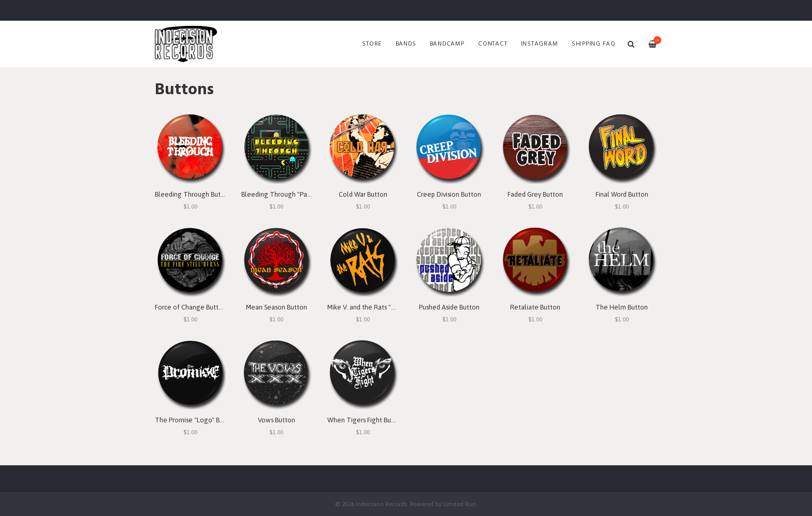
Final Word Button (622, 194)
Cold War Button (363, 194)
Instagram (540, 44)
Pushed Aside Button (449, 307)
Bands (406, 44)
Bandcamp (447, 44)
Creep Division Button (449, 194)
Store (372, 44)
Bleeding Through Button (193, 194)
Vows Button (277, 420)
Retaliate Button (535, 307)
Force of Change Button (191, 307)
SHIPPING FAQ (594, 44)
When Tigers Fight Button (366, 420)
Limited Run (460, 504)
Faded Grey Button (535, 194)
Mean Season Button (277, 307)
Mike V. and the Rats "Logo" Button (379, 307)
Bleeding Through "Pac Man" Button (295, 194)
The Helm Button (622, 307)
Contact (492, 44)
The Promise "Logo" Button (195, 420)
